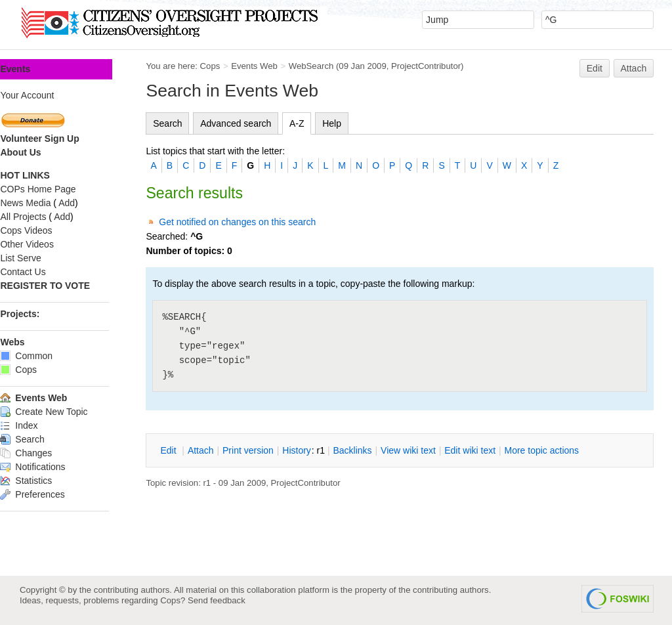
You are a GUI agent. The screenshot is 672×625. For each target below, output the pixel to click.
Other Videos (46, 244)
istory (316, 450)
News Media (45, 203)
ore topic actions (561, 450)
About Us (40, 152)
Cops (229, 66)
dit (189, 450)
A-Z (317, 123)
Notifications (52, 467)
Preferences (52, 494)
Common (46, 356)
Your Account (47, 95)
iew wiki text (428, 450)
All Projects (43, 217)
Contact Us (42, 272)
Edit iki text (490, 450)
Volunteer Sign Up (59, 139)
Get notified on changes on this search (257, 222)
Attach (634, 68)
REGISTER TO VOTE (65, 286)
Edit (595, 68)
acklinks (372, 450)
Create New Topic (63, 412)
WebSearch (330, 66)
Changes (46, 453)
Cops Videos (46, 230)
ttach (220, 450)
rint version (268, 450)
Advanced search (255, 123)
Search (187, 123)
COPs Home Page (57, 189)
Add (86, 203)
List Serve (40, 258)
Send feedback (217, 600)
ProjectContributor (446, 66)
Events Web (274, 66)
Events (35, 69)
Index (38, 425)
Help (351, 123)
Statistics (46, 481)
